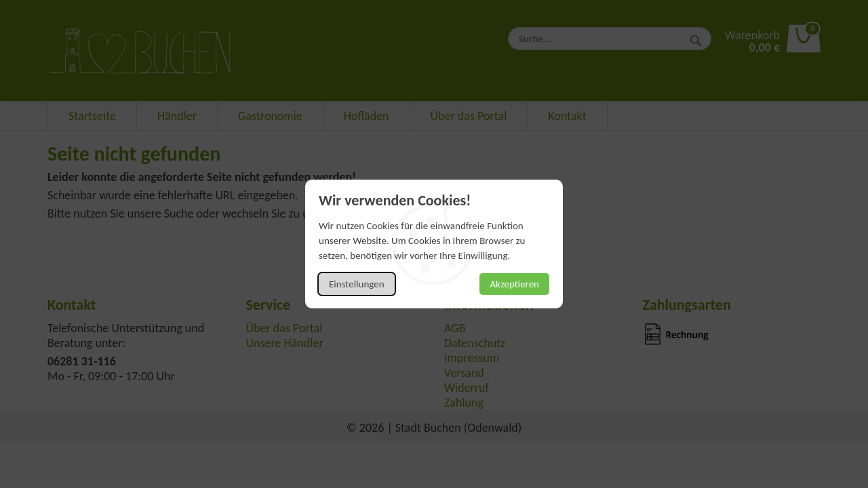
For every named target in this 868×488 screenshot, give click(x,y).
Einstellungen (357, 284)
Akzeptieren (514, 284)
